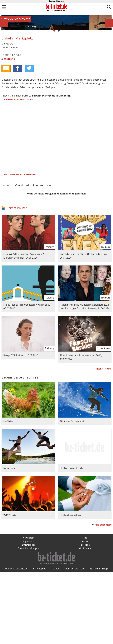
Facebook (85, 612)
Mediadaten (85, 616)
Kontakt (85, 608)
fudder (56, 640)
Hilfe (85, 605)
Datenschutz (28, 612)
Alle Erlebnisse (103, 591)
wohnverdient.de (74, 640)
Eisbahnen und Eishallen (19, 166)
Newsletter (28, 605)
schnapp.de (40, 640)
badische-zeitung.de (16, 640)
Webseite (9, 125)
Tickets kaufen (17, 275)
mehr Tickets (104, 435)
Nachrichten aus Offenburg (20, 241)
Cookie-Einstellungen (28, 616)
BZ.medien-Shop (99, 640)
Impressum (28, 608)
